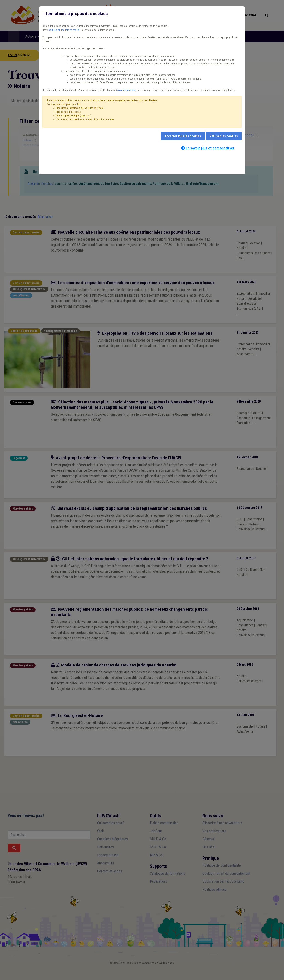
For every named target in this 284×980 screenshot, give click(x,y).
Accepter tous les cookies (183, 136)
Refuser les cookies (224, 136)
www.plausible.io (126, 90)
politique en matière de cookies (65, 30)
